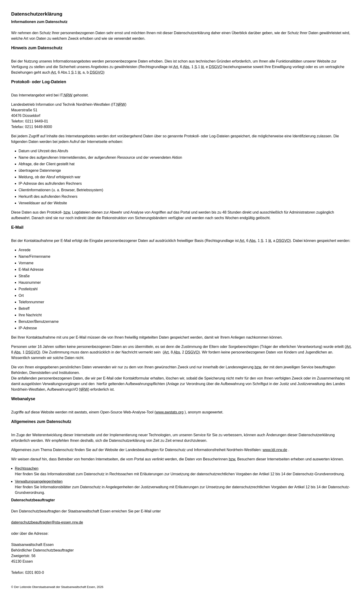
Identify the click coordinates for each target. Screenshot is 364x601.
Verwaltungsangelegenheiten (39, 481)
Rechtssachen (27, 468)
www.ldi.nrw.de (275, 450)
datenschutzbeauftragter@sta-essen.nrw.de (47, 522)
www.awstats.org (170, 412)
